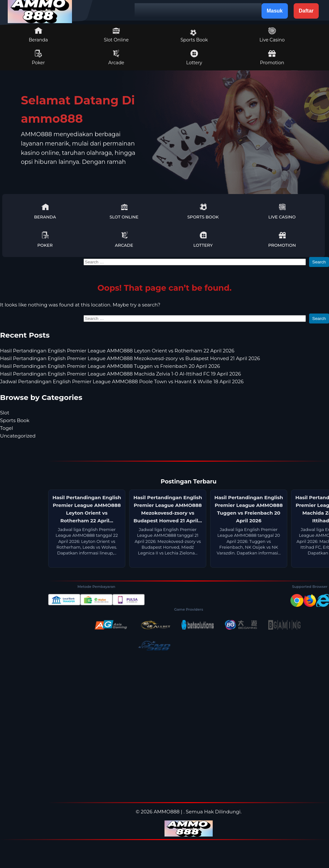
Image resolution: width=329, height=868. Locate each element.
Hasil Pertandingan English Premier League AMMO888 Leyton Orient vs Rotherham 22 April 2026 (117, 351)
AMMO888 (167, 812)
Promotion (272, 58)
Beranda (39, 35)
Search (319, 262)
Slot (5, 413)
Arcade (116, 58)
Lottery (194, 58)
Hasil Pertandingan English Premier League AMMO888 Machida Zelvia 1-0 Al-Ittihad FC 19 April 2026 (120, 374)
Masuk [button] (275, 11)
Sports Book (194, 36)
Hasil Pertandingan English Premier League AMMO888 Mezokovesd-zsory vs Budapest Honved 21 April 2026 (130, 358)
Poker (38, 58)
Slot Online (116, 35)
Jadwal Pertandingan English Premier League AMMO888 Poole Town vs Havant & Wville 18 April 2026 (122, 381)
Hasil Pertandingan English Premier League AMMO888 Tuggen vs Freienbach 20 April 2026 (110, 366)
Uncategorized (18, 436)
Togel (7, 428)
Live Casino (272, 35)
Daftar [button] (306, 11)
